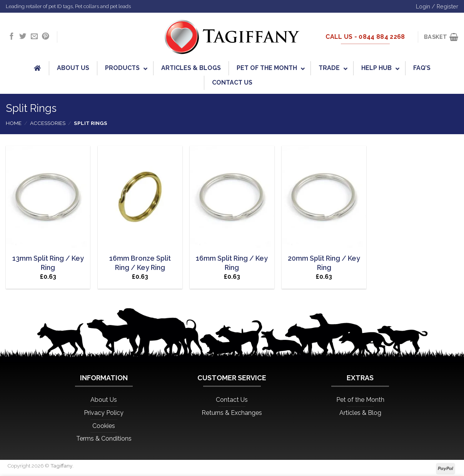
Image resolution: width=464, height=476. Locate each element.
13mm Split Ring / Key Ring (48, 263)
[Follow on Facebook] (12, 37)
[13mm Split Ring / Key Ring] (48, 197)
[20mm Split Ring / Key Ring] (324, 197)
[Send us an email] (34, 37)
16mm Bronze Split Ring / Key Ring (140, 263)
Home (14, 123)
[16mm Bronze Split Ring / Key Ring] (140, 197)
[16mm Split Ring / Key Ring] (232, 197)
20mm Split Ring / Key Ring (324, 263)
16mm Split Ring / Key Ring (232, 263)
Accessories (48, 123)
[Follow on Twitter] (23, 37)
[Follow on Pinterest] (45, 37)
